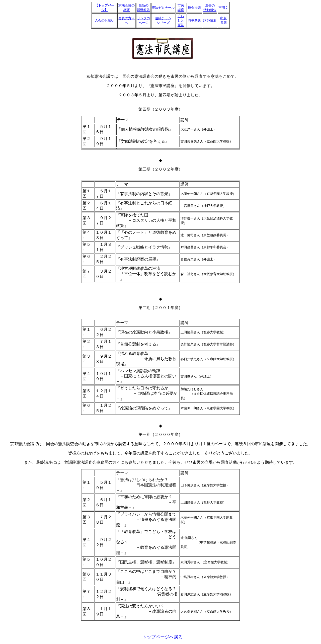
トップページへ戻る (163, 637)
